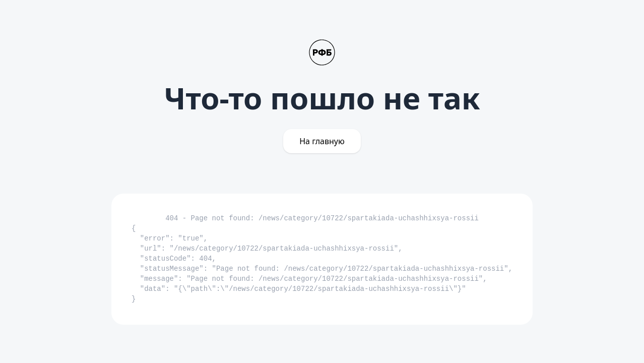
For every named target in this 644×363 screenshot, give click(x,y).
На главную (322, 141)
